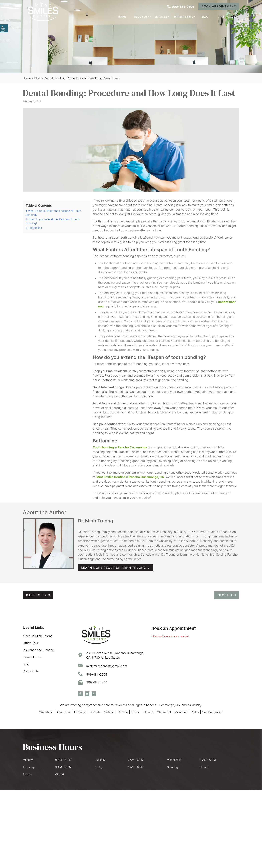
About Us (141, 17)
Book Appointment (219, 6)
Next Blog (227, 595)
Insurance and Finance (38, 650)
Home (122, 17)
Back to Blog (38, 595)
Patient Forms (32, 657)
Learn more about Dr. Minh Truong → (116, 568)
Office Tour (30, 643)
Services (161, 17)
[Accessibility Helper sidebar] (4, 28)
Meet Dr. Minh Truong (38, 636)
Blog (205, 17)
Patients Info (184, 17)
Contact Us (226, 17)
